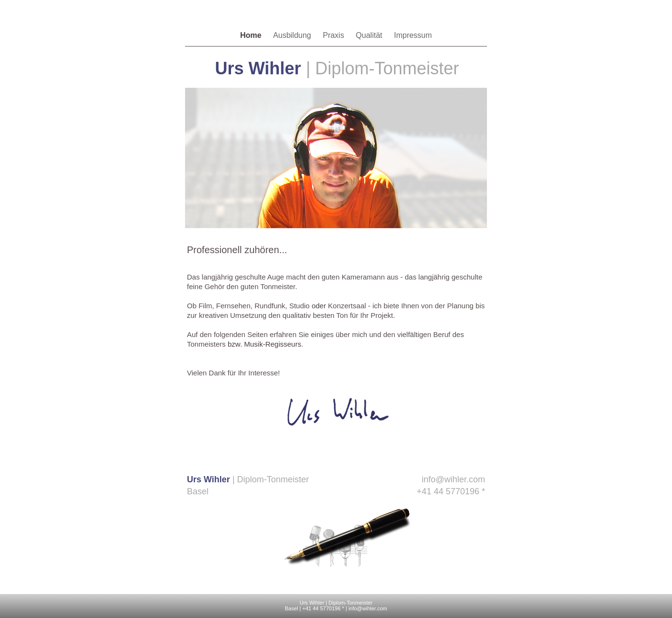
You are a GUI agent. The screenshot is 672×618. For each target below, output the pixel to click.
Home (252, 35)
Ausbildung (293, 35)
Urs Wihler (312, 603)
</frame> (336, 544)
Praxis (334, 35)
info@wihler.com (453, 479)
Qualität (370, 35)
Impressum (413, 35)
